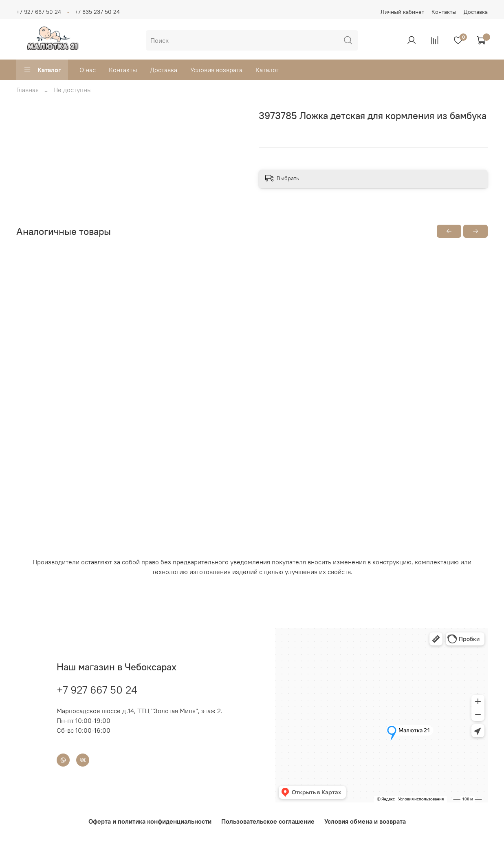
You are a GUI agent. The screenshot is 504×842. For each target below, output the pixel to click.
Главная (28, 90)
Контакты (444, 12)
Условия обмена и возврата (365, 821)
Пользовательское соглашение (268, 821)
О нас (88, 70)
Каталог (42, 70)
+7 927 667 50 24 (39, 12)
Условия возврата (216, 70)
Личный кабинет (402, 12)
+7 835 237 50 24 (97, 12)
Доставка (476, 12)
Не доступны (73, 90)
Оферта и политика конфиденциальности (150, 821)
